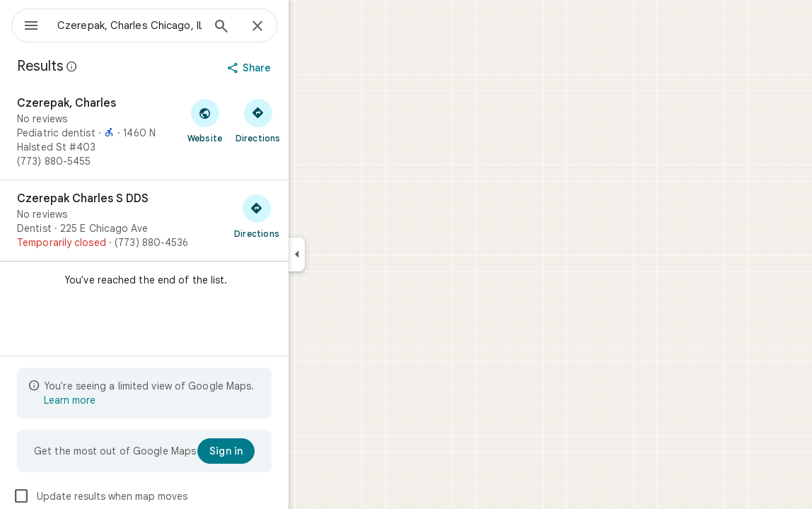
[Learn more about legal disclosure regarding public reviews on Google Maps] (123, 66)
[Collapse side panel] (348, 255)
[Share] (302, 68)
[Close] (308, 27)
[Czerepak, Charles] (195, 132)
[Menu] (25, 24)
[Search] (272, 28)
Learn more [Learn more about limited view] (121, 400)
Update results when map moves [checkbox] (151, 496)
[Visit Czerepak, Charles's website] (256, 120)
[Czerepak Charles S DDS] (195, 221)
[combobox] (166, 25)
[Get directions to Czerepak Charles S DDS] (308, 216)
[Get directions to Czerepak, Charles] (309, 120)
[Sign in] (277, 451)
